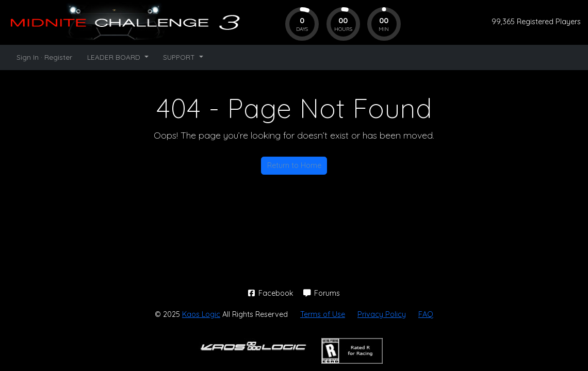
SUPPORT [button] (180, 57)
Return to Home (294, 165)
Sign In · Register (44, 57)
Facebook (272, 293)
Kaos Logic (201, 314)
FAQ (426, 314)
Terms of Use (323, 314)
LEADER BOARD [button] (115, 57)
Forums (322, 293)
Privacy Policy (382, 314)
